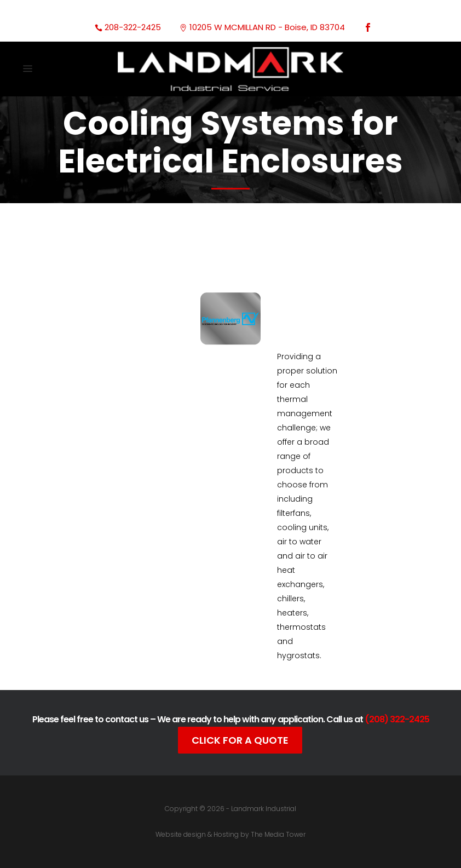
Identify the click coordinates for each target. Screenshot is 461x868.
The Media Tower (278, 834)
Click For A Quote (240, 740)
